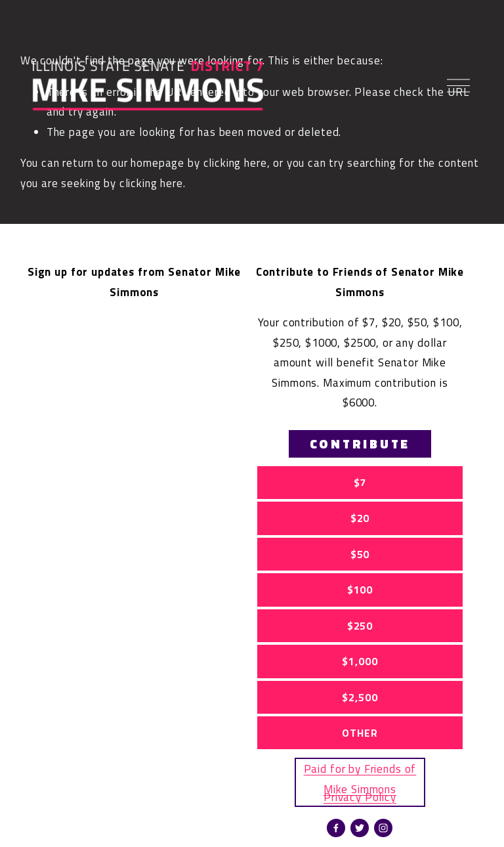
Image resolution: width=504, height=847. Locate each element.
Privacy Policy (360, 797)
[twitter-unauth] (360, 828)
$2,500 (360, 697)
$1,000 (360, 661)
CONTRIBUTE (360, 444)
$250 (360, 626)
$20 (360, 518)
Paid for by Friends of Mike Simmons (360, 779)
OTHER (360, 733)
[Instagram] (383, 828)
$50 (360, 554)
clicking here (235, 163)
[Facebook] (336, 828)
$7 (360, 483)
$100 (360, 590)
